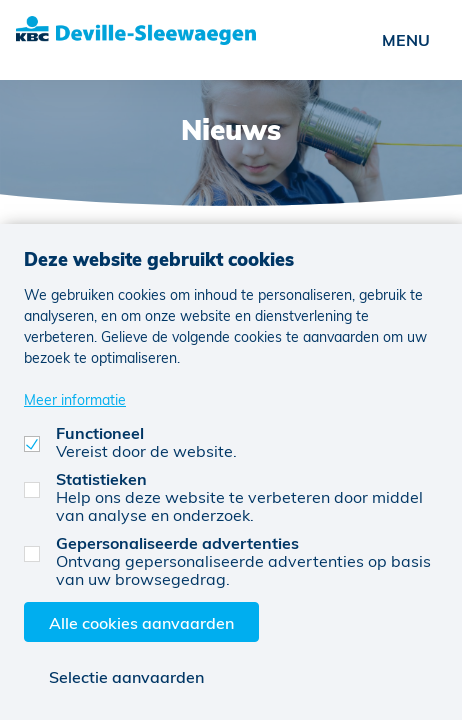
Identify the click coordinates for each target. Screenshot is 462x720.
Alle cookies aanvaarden (141, 622)
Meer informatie (75, 399)
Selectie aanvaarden (126, 676)
